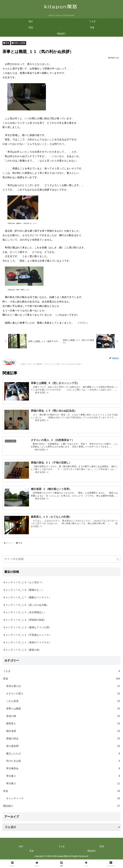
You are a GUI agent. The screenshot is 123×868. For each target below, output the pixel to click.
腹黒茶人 (63, 725)
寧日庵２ (63, 777)
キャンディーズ (63, 799)
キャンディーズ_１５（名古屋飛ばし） (25, 613)
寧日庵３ (63, 785)
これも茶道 (63, 702)
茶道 (6, 44)
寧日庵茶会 (63, 770)
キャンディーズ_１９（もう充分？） (24, 583)
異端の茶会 (63, 740)
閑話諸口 (61, 807)
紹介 (21, 847)
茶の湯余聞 (63, 747)
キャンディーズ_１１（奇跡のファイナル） (27, 643)
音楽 (61, 792)
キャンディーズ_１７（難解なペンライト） (27, 598)
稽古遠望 (63, 732)
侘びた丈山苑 (63, 762)
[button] (118, 560)
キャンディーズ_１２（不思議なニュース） (27, 636)
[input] (61, 560)
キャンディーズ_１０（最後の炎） (22, 651)
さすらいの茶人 (63, 695)
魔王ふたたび (63, 755)
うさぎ (61, 672)
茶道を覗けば (63, 687)
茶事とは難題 (18, 44)
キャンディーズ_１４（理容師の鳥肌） (25, 621)
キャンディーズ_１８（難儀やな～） (24, 591)
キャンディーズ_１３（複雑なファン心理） (27, 628)
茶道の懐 (63, 717)
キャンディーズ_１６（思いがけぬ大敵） (26, 606)
